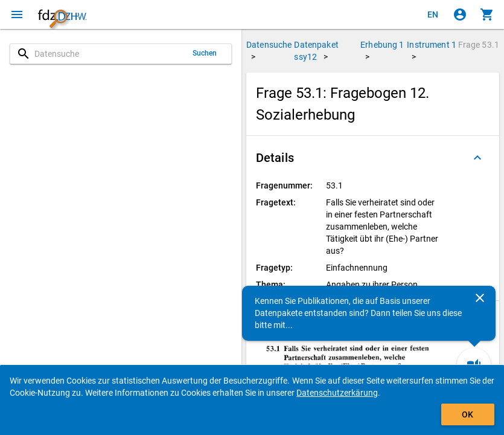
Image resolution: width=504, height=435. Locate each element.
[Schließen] (480, 298)
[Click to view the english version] (433, 14)
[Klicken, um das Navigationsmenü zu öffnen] (17, 14)
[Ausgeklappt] (477, 158)
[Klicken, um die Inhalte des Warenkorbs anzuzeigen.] (487, 14)
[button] (373, 158)
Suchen (205, 53)
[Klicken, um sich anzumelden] (460, 14)
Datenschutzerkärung (337, 393)
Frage (479, 45)
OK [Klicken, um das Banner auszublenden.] (467, 414)
